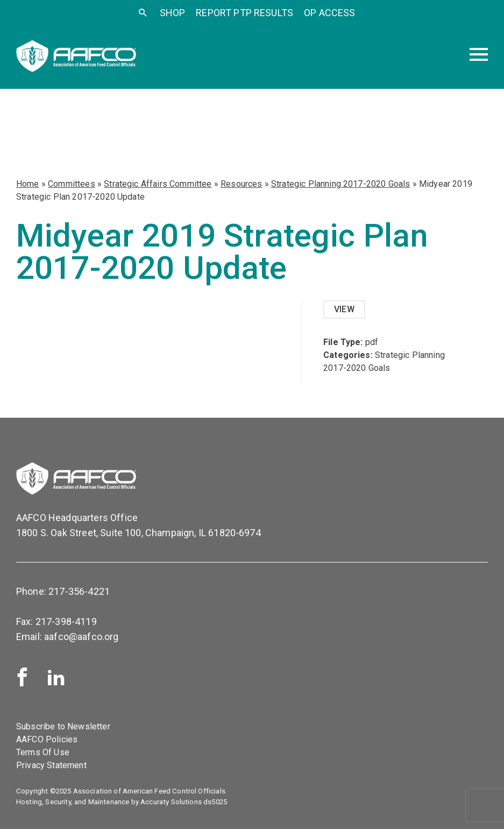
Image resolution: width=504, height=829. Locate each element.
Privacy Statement (51, 765)
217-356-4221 (79, 591)
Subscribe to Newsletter (63, 726)
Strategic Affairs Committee (158, 184)
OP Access (329, 13)
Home (28, 184)
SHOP (173, 13)
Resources (241, 184)
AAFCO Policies (47, 739)
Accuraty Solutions (171, 802)
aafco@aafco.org (81, 637)
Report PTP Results (244, 13)
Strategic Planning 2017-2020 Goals (340, 184)
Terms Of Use (43, 752)
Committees (72, 184)
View (344, 309)
